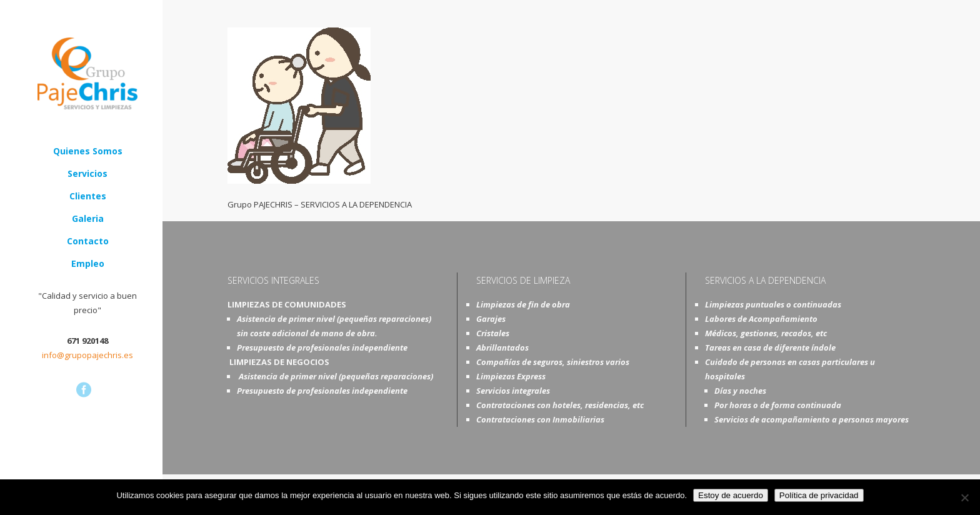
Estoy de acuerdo (731, 495)
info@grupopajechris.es (87, 355)
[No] (964, 497)
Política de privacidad (819, 495)
